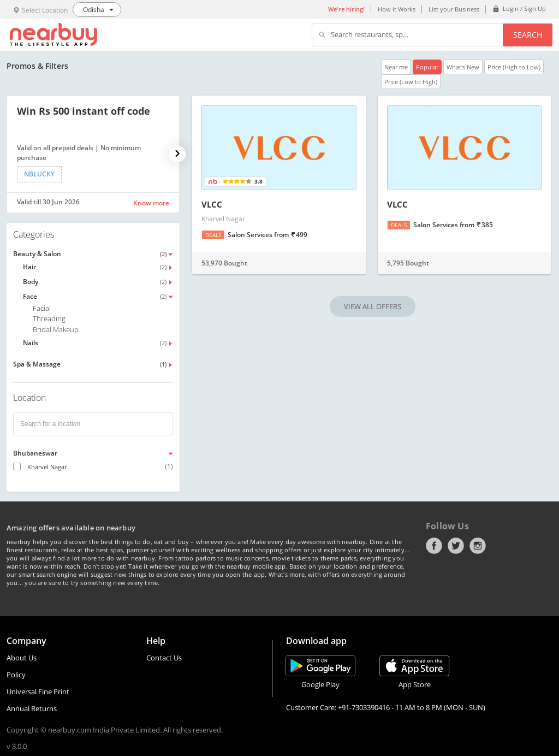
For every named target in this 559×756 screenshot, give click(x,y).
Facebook (434, 546)
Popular (427, 67)
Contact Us (164, 658)
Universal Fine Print (38, 692)
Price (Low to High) (411, 82)
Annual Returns (32, 708)
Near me (396, 67)
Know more (151, 203)
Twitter (456, 546)
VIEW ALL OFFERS (373, 306)
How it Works (397, 9)
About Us (22, 658)
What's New (463, 67)
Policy (16, 675)
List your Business (454, 9)
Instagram (478, 546)
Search (528, 35)
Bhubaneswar (35, 453)
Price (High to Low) (514, 67)
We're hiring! (346, 9)
